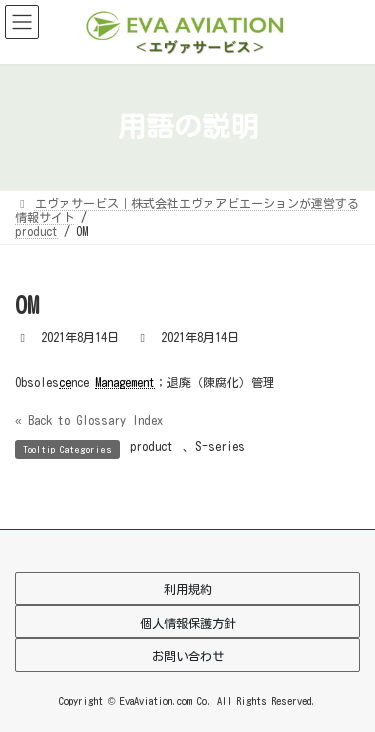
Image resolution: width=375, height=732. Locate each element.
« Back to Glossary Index (89, 420)
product (151, 446)
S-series (220, 446)
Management (125, 382)
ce (65, 382)
